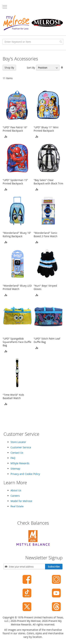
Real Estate (17, 506)
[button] (6, 136)
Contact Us (17, 453)
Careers (15, 496)
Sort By (31, 68)
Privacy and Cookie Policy (25, 474)
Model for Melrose (21, 501)
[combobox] (33, 42)
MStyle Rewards (20, 463)
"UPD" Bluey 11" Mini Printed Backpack (46, 129)
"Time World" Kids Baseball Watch (13, 396)
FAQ (13, 458)
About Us (16, 490)
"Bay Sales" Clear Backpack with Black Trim (48, 182)
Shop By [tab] (9, 68)
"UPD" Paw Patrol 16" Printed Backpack (15, 129)
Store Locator (18, 442)
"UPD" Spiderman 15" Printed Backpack (15, 182)
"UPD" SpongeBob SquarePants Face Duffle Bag (17, 342)
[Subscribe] (54, 567)
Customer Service (21, 447)
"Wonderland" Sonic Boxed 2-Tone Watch (45, 235)
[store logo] (33, 23)
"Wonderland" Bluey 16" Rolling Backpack (17, 235)
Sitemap (15, 469)
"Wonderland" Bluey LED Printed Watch (17, 287)
